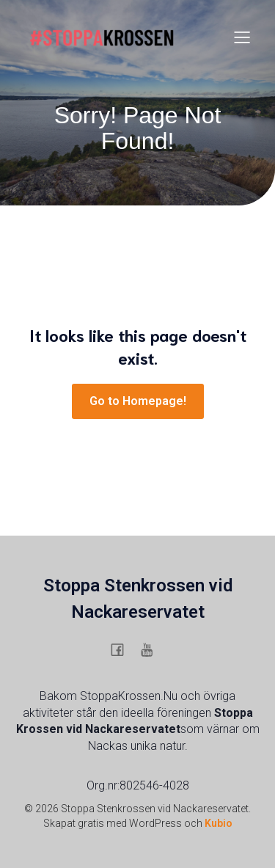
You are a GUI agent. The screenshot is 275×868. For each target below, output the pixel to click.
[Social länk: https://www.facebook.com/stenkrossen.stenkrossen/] (123, 649)
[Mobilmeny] (242, 37)
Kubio (219, 823)
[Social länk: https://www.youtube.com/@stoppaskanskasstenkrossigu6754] (153, 649)
